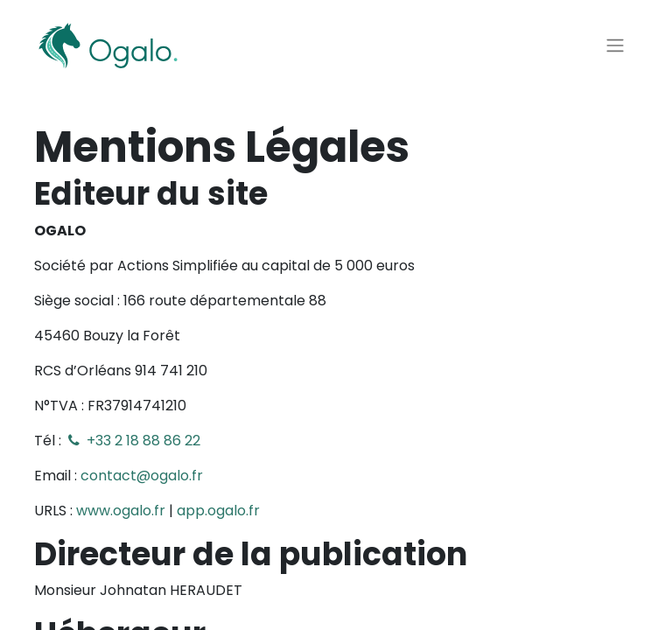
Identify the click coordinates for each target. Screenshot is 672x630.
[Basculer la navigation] (615, 46)
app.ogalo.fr (218, 511)
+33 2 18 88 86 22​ (133, 441)
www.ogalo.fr (121, 511)
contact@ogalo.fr (142, 476)
